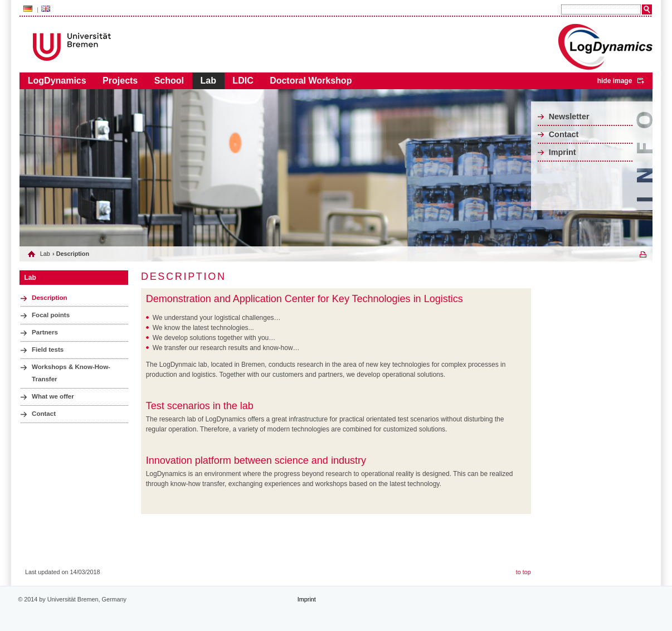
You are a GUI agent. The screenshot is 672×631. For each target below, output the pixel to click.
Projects (120, 81)
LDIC (243, 81)
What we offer (53, 396)
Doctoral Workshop (311, 81)
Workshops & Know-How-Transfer (71, 373)
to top (524, 572)
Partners (45, 332)
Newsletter (569, 117)
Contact (564, 134)
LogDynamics (57, 81)
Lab (208, 81)
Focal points (51, 315)
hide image (615, 81)
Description (50, 298)
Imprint (563, 152)
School (169, 81)
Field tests (48, 350)
